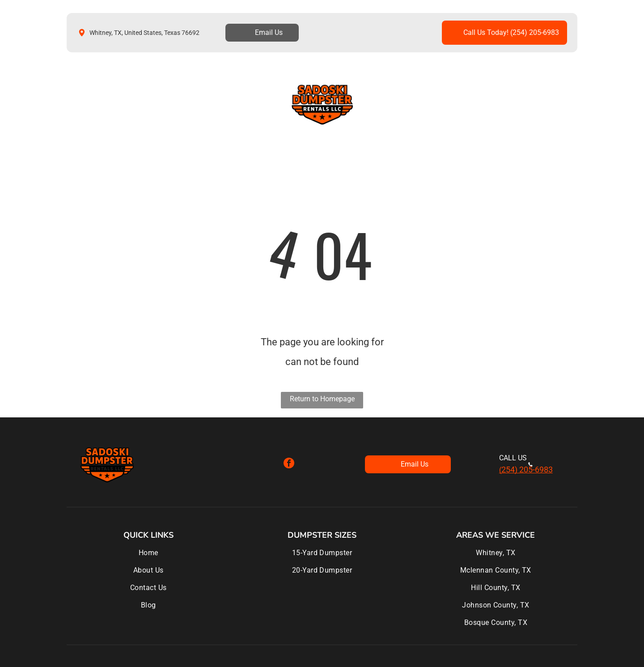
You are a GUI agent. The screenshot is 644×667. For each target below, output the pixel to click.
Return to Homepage (322, 399)
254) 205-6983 (527, 469)
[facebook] (289, 464)
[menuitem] (97, 104)
